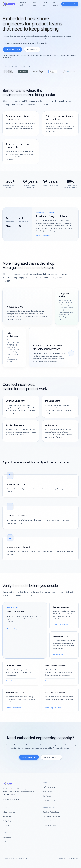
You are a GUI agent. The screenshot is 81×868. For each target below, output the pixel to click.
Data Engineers (7, 816)
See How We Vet (32, 49)
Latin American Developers (52, 816)
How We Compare (49, 800)
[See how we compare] (71, 353)
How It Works (34, 4)
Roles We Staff (23, 4)
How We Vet (46, 4)
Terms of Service (74, 858)
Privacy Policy (63, 858)
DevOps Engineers (8, 821)
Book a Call (6, 846)
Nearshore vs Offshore (50, 825)
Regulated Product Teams (51, 812)
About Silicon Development (11, 799)
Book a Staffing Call (70, 4)
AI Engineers (7, 825)
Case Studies (55, 4)
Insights (5, 841)
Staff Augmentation (49, 787)
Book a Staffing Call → (12, 49)
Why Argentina (48, 821)
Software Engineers (9, 812)
